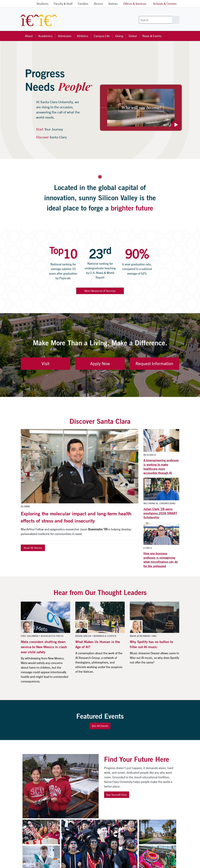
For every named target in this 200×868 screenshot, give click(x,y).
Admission (65, 36)
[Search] (156, 20)
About (29, 36)
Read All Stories (33, 548)
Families (83, 4)
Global (133, 36)
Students (43, 4)
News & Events (152, 36)
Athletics (83, 36)
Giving (119, 36)
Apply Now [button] (100, 364)
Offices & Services (135, 4)
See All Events (100, 726)
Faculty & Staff (63, 4)
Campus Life (102, 36)
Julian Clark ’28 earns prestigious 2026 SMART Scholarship (160, 513)
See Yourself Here (117, 795)
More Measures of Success (100, 291)
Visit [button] (45, 364)
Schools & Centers (165, 4)
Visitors (113, 4)
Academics (45, 36)
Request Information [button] (154, 364)
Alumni (98, 4)
